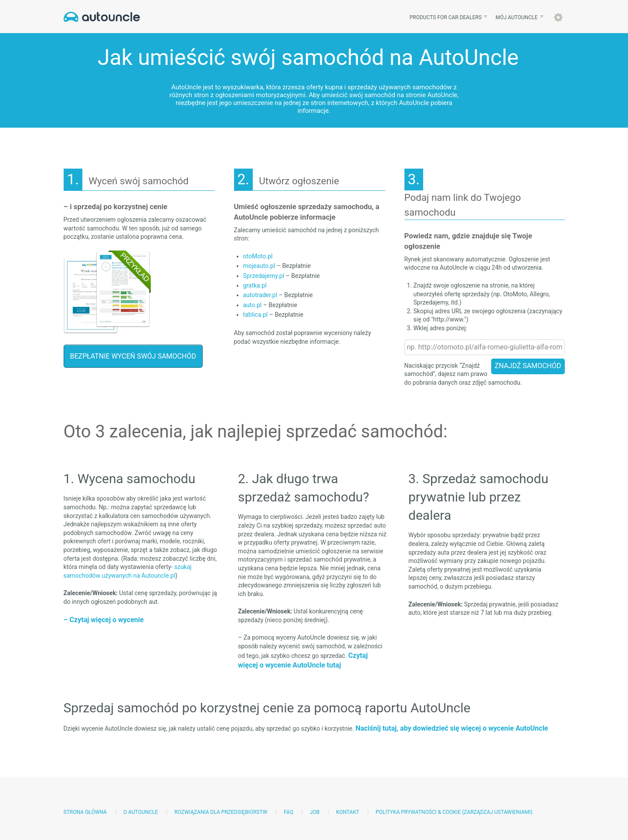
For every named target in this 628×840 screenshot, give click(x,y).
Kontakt (348, 812)
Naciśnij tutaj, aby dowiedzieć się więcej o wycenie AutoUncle (452, 728)
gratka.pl (255, 285)
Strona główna (85, 812)
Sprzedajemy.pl (264, 276)
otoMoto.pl (258, 256)
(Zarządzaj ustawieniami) (497, 812)
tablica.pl (256, 315)
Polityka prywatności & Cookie (418, 812)
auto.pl (253, 305)
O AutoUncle (141, 812)
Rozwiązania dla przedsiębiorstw (221, 812)
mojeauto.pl (259, 266)
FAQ (289, 812)
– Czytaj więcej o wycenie (104, 620)
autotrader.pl (260, 295)
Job (315, 812)
